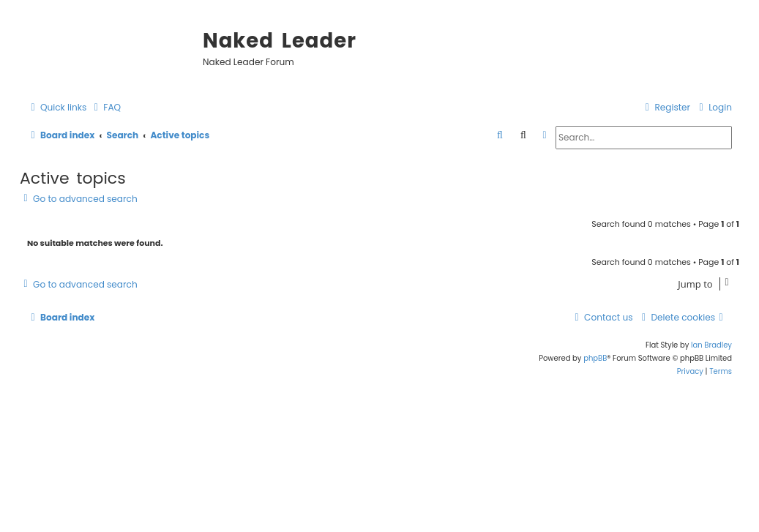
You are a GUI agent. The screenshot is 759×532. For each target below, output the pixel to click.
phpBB (595, 358)
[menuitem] (105, 108)
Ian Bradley (711, 345)
